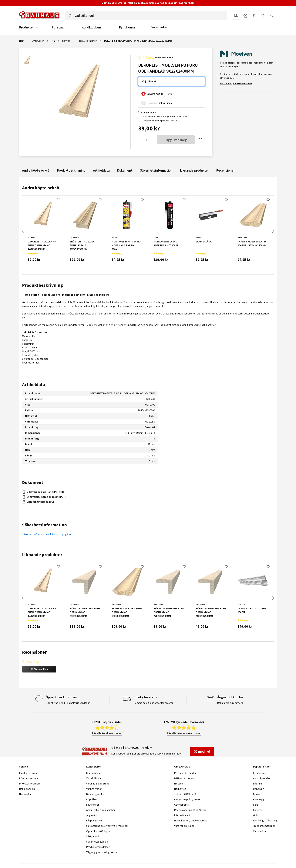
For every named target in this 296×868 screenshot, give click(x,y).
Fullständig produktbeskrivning (236, 83)
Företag (58, 27)
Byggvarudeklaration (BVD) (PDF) (46, 497)
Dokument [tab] (33, 482)
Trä (53, 41)
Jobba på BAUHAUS (185, 794)
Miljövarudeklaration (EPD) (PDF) (46, 492)
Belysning (259, 789)
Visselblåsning (94, 778)
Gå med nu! (202, 751)
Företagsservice (29, 778)
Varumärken (160, 27)
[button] (39, 669)
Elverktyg (259, 799)
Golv (256, 815)
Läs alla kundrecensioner (107, 733)
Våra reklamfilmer (184, 826)
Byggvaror (38, 41)
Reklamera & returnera (230, 703)
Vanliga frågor (94, 789)
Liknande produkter (194, 170)
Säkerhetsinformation (156, 170)
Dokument (125, 170)
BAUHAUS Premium (30, 784)
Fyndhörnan (260, 773)
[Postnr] (170, 94)
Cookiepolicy (182, 805)
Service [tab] (24, 767)
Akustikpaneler (262, 778)
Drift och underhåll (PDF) (41, 502)
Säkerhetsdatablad (97, 842)
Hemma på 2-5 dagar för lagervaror (153, 703)
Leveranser (93, 805)
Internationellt (182, 815)
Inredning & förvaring (265, 820)
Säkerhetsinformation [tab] (44, 525)
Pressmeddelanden (185, 773)
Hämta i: (152, 103)
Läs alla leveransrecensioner (184, 733)
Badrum (257, 784)
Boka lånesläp (27, 789)
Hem (22, 41)
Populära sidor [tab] (262, 767)
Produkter (27, 27)
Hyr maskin (25, 794)
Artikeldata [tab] (34, 385)
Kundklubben (91, 27)
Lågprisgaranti (94, 820)
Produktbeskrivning (71, 170)
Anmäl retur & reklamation (101, 810)
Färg (256, 805)
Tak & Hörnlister (88, 41)
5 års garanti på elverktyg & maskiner (107, 826)
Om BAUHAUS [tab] (182, 767)
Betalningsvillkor (96, 794)
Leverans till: (155, 94)
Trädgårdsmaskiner (264, 826)
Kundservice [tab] (93, 767)
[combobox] (146, 16)
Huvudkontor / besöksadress (191, 820)
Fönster (258, 810)
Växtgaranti (93, 836)
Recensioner (225, 170)
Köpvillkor (92, 799)
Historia (179, 784)
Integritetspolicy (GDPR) (188, 799)
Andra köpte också (36, 170)
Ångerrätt (92, 815)
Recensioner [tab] (34, 652)
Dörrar (257, 794)
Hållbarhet (180, 789)
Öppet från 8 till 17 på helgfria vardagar (68, 703)
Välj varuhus (165, 103)
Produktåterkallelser (98, 847)
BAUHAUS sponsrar (185, 778)
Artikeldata (101, 170)
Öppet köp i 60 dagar (98, 831)
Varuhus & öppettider (98, 784)
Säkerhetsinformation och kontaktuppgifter (47, 534)
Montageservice (29, 773)
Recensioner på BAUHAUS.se (190, 810)
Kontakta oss (94, 773)
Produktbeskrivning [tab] (42, 285)
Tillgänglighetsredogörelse (102, 852)
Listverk (67, 41)
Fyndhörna (127, 27)
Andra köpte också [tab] (41, 188)
